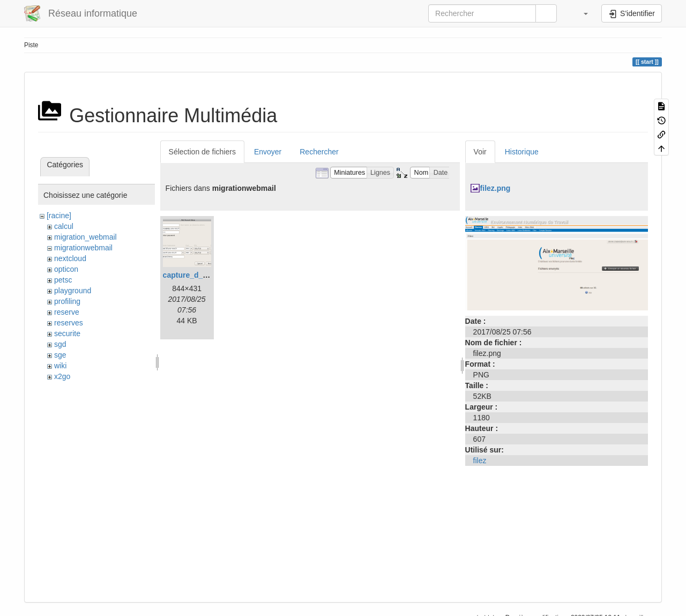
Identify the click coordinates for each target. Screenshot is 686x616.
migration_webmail (85, 237)
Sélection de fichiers (202, 152)
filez (480, 461)
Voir (480, 152)
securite (67, 333)
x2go (62, 376)
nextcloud (70, 258)
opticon (66, 269)
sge (60, 355)
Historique (522, 152)
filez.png (495, 188)
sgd (60, 344)
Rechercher (319, 152)
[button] (580, 13)
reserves (69, 323)
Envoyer (268, 152)
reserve (67, 312)
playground (73, 291)
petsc (63, 280)
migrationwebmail (83, 248)
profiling (67, 301)
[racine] (59, 216)
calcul (64, 226)
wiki (60, 366)
